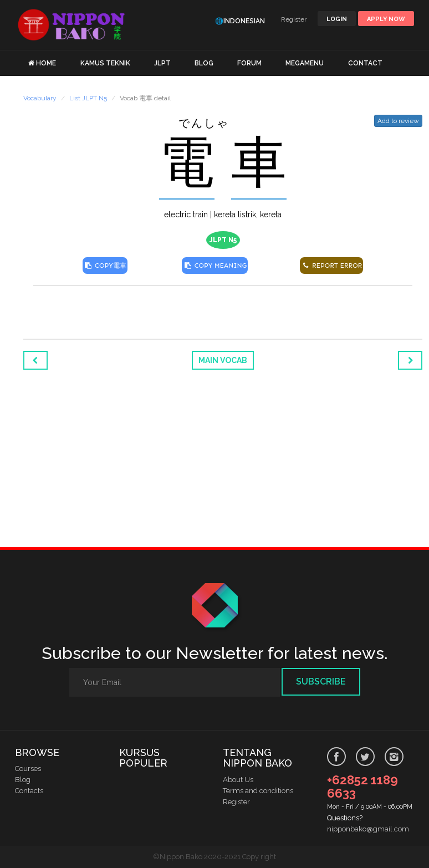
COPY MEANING (215, 265)
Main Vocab (223, 360)
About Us (238, 780)
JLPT (162, 63)
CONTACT (365, 63)
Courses (28, 769)
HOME (46, 63)
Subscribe (321, 681)
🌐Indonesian (240, 21)
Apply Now (386, 19)
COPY (105, 265)
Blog (23, 780)
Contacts (29, 791)
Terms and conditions (258, 791)
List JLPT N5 (88, 98)
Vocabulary (40, 98)
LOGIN (337, 19)
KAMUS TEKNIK (105, 63)
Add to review (398, 121)
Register (294, 19)
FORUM (249, 63)
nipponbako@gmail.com (368, 829)
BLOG (204, 63)
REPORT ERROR (331, 265)
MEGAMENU (305, 63)
